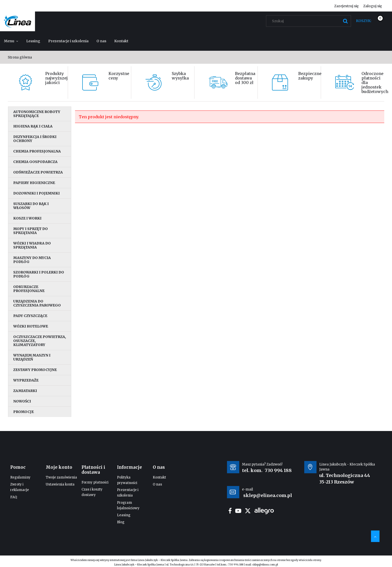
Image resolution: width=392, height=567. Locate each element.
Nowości (22, 401)
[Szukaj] (345, 21)
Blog (121, 522)
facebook (230, 511)
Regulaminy (20, 477)
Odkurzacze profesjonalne (29, 289)
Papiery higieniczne (34, 183)
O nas (157, 484)
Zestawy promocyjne (35, 370)
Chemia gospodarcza (35, 162)
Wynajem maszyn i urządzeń (32, 357)
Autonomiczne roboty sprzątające (37, 114)
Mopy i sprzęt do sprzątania (30, 231)
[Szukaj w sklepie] (310, 21)
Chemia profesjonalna (37, 151)
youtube (238, 511)
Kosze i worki (27, 218)
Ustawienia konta (60, 484)
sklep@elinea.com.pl (265, 565)
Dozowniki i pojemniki (36, 193)
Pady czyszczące (30, 316)
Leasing (124, 515)
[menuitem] (11, 41)
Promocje (23, 412)
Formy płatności (95, 482)
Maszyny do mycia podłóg (32, 260)
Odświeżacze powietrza (38, 172)
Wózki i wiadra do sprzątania (32, 245)
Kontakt (159, 477)
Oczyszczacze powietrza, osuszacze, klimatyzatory (40, 341)
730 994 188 (278, 470)
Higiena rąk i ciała (33, 126)
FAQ (14, 497)
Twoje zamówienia (61, 477)
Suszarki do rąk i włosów (31, 206)
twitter (248, 511)
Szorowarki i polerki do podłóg (39, 274)
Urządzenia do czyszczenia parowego (37, 303)
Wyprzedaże (26, 380)
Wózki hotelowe (31, 326)
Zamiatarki (25, 391)
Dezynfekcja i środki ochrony (35, 139)
